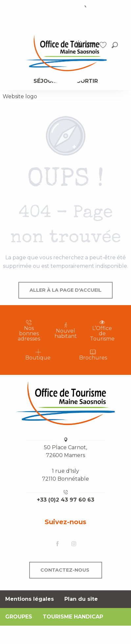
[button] (115, 45)
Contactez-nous (65, 570)
